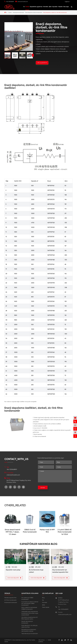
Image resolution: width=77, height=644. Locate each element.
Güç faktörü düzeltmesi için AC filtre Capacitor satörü (30, 618)
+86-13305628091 (10, 2)
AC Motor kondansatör (10, 600)
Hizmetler (46, 7)
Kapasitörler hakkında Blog (39, 544)
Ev (24, 7)
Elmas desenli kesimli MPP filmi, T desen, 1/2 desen (12, 532)
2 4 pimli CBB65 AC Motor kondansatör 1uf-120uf (65, 532)
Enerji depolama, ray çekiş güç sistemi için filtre (29, 626)
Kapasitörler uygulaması (36, 7)
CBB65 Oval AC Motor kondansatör (30, 531)
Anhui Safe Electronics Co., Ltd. (21, 640)
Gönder (43, 488)
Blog (43, 598)
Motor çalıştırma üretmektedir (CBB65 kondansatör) (29, 608)
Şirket (50, 7)
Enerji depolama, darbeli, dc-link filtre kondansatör (55, 12)
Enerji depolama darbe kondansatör (34, 12)
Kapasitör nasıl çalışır (13, 570)
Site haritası (42, 640)
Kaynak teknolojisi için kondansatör (27, 622)
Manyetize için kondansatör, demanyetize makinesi (29, 630)
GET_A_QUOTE (42, 63)
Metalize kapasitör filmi (10, 598)
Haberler (60, 7)
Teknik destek (46, 607)
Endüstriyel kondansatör (18, 12)
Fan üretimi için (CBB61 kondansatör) (27, 598)
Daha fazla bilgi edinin (14, 578)
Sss (43, 600)
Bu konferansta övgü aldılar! (36, 571)
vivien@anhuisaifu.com (23, 2)
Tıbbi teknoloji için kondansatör (30, 634)
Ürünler (27, 7)
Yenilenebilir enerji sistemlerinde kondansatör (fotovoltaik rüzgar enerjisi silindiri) (30, 613)
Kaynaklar (55, 7)
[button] (33, 55)
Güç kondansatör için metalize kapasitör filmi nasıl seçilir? (60, 571)
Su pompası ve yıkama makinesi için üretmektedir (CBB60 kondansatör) (30, 603)
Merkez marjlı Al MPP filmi (47, 531)
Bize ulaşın (66, 7)
